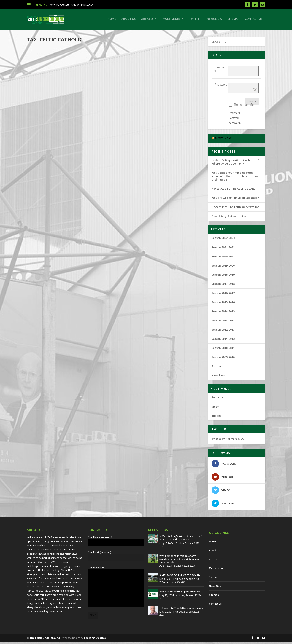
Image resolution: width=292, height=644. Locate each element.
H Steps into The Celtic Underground (235, 209)
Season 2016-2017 (223, 295)
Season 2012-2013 (223, 331)
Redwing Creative (95, 640)
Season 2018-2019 (223, 276)
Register (234, 115)
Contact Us (254, 20)
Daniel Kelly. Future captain (230, 218)
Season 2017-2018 (223, 286)
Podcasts (217, 399)
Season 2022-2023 (223, 240)
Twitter (195, 20)
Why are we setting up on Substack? (71, 5)
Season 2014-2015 (223, 313)
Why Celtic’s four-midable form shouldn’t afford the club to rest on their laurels (235, 178)
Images (216, 418)
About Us (128, 20)
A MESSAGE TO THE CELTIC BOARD (234, 191)
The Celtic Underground (46, 173)
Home (112, 20)
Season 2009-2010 (87, 173)
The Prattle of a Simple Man (55, 167)
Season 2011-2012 (223, 341)
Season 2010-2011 (223, 350)
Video (215, 408)
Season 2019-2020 (223, 267)
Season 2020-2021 (223, 258)
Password (221, 86)
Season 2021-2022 (223, 249)
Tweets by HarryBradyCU (228, 440)
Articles (147, 20)
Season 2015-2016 (223, 304)
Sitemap (234, 20)
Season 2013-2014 (223, 322)
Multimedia (171, 20)
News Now (215, 20)
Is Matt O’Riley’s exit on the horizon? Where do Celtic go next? (236, 164)
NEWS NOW (223, 140)
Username (220, 71)
